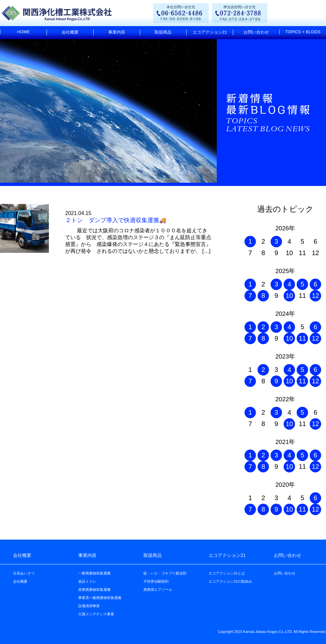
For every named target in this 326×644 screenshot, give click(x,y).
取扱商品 (163, 32)
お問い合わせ (256, 32)
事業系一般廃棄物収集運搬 (100, 598)
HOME (23, 32)
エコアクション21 (210, 32)
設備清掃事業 (89, 606)
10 (289, 296)
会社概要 (70, 32)
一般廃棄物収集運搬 (94, 573)
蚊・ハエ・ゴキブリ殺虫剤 (165, 573)
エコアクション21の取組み (230, 581)
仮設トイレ (87, 581)
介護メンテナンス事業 (96, 614)
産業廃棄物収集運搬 (94, 590)
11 (302, 338)
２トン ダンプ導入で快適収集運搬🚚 (116, 220)
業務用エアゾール (158, 590)
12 (315, 296)
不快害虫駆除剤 (156, 581)
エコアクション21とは (227, 573)
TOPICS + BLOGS (303, 32)
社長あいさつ (24, 573)
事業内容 (117, 32)
